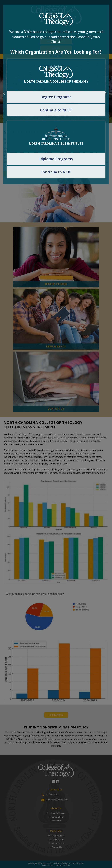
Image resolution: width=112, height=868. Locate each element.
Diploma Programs (56, 159)
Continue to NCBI (56, 172)
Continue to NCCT (56, 110)
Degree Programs (56, 97)
